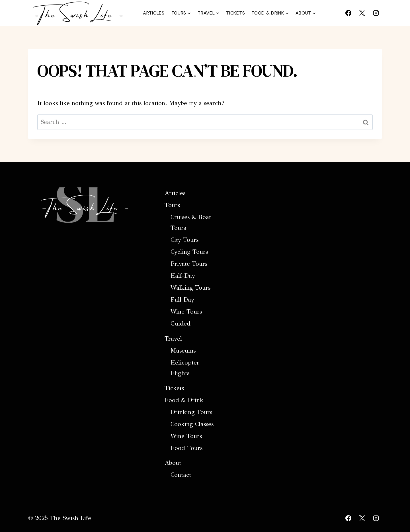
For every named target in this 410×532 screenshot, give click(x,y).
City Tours (184, 240)
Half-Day (183, 276)
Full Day (182, 300)
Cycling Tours (189, 252)
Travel (173, 339)
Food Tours (186, 448)
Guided (181, 324)
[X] (362, 13)
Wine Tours (186, 312)
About (173, 463)
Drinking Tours (191, 412)
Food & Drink (184, 400)
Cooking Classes (192, 424)
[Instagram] (376, 13)
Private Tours (189, 264)
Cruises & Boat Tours (191, 222)
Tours (172, 205)
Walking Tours (190, 288)
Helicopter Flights (185, 368)
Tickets (235, 13)
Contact (181, 475)
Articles (154, 13)
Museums (183, 351)
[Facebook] (348, 13)
